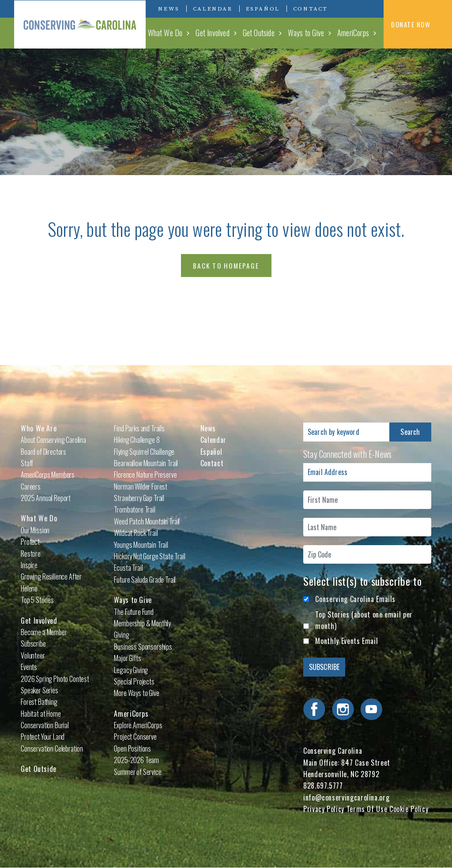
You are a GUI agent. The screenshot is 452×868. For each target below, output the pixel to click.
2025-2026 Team (136, 760)
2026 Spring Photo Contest (55, 679)
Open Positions (132, 748)
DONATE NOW (418, 25)
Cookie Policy (409, 809)
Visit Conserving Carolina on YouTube (373, 8)
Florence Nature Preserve (145, 475)
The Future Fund (134, 612)
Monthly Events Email (347, 641)
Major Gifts (127, 658)
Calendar (213, 9)
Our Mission (35, 530)
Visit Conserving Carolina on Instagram (359, 8)
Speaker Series (40, 690)
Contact (311, 9)
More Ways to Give (136, 693)
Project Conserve (135, 737)
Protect (30, 542)
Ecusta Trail (128, 568)
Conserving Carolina (80, 24)
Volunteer (33, 655)
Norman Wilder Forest (141, 486)
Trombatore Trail (134, 509)
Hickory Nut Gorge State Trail (149, 556)
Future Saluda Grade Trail (145, 580)
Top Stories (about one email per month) (364, 620)
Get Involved (212, 33)
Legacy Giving (131, 670)
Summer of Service (137, 772)
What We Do (165, 33)
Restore (31, 554)
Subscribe (33, 644)
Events (29, 667)
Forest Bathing (39, 702)
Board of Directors (43, 452)
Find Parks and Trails (139, 428)
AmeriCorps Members (48, 475)
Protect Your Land (43, 737)
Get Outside (259, 33)
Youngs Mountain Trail (141, 545)
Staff (27, 463)
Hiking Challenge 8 (137, 440)
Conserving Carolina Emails (355, 599)
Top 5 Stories (37, 600)
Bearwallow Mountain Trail (146, 463)
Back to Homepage (226, 266)
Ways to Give (306, 33)
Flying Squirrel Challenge (144, 452)
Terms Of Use (367, 809)
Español (263, 9)
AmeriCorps (353, 33)
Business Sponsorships (143, 647)
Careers (31, 486)
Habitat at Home (41, 714)
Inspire (29, 565)
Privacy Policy (324, 809)
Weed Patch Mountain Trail (147, 521)
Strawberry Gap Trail (139, 498)
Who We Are (39, 428)
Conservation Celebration (52, 748)
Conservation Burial (45, 725)
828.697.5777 (323, 786)
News (169, 9)
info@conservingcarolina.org (346, 797)
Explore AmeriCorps (138, 725)
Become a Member (44, 632)
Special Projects (134, 681)
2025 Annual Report (46, 498)
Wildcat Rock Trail (136, 533)
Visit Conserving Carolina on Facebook (346, 8)
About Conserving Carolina (53, 440)
